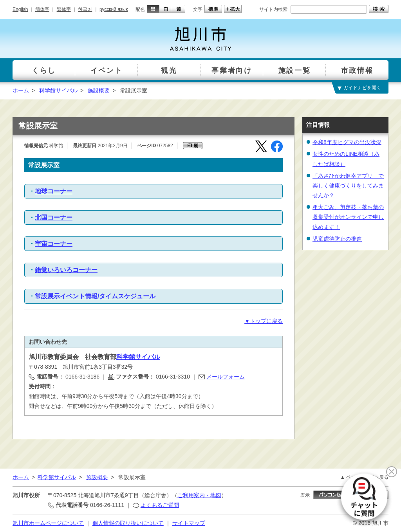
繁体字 (64, 9)
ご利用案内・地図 (199, 495)
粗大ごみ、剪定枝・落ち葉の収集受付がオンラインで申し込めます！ (348, 217)
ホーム (21, 90)
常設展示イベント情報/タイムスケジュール (95, 296)
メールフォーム (226, 377)
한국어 (85, 9)
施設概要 (99, 90)
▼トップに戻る (264, 321)
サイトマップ (189, 523)
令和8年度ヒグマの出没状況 (347, 142)
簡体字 (42, 9)
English (20, 9)
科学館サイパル (58, 90)
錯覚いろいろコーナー (66, 270)
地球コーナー (54, 191)
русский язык (114, 9)
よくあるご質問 (160, 505)
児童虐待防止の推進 (337, 239)
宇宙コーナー (54, 244)
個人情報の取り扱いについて (128, 523)
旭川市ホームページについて (48, 523)
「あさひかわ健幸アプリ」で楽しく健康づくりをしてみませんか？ (348, 186)
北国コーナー (54, 217)
